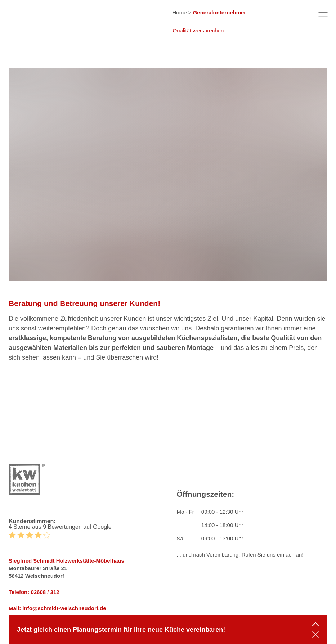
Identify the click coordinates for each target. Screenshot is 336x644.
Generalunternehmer (220, 12)
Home (180, 12)
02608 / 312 (45, 592)
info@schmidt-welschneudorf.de (64, 608)
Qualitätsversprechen (198, 30)
